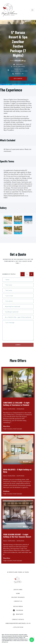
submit (18, 345)
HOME (18, 593)
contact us (18, 601)
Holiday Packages (18, 597)
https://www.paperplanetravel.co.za (16, 196)
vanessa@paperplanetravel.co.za (18, 623)
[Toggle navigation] (32, 10)
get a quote (18, 79)
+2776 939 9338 (18, 627)
